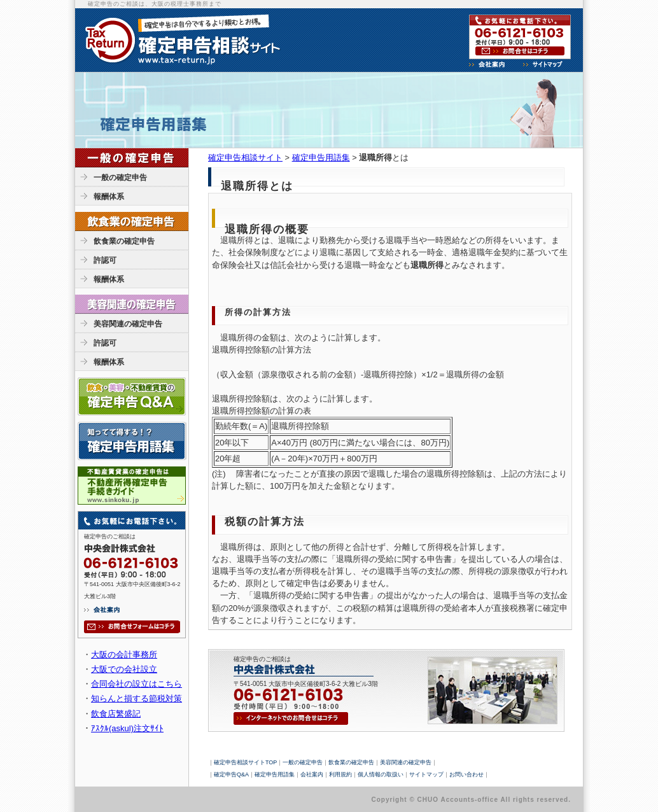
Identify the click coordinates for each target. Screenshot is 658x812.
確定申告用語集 (321, 157)
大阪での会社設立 (124, 669)
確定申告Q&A (231, 774)
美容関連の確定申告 (128, 324)
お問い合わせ (466, 774)
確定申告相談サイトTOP (245, 762)
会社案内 (312, 774)
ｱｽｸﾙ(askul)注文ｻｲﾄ (127, 728)
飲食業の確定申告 (124, 241)
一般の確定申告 (120, 178)
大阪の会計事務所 (124, 654)
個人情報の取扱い (381, 774)
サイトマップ (426, 774)
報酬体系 (109, 197)
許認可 (105, 260)
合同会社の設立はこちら (136, 684)
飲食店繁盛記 (116, 714)
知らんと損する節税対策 (136, 698)
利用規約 (340, 774)
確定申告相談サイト (245, 157)
